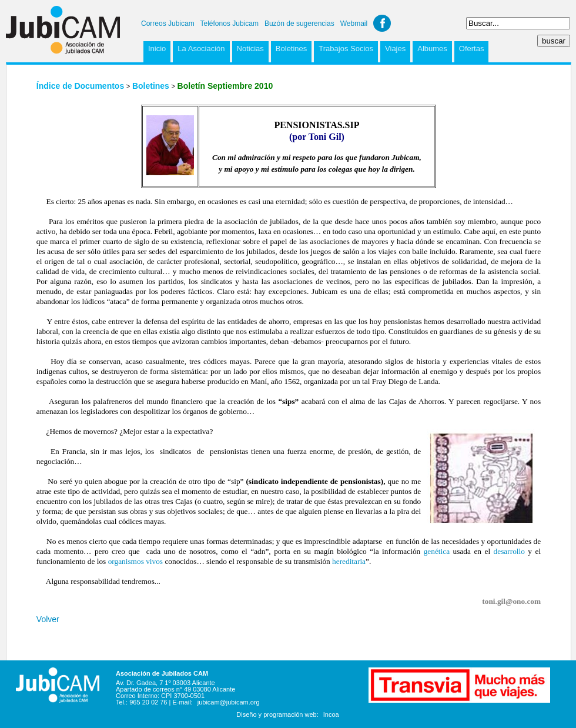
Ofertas (472, 49)
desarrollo (509, 551)
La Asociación (201, 49)
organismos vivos (135, 561)
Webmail (354, 24)
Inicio (157, 49)
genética (437, 551)
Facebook (382, 23)
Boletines (291, 49)
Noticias (250, 49)
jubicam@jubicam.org (229, 702)
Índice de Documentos (80, 86)
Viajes (395, 49)
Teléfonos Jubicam (230, 24)
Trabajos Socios (346, 49)
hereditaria (349, 561)
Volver (48, 619)
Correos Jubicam (168, 24)
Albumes (432, 49)
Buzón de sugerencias (299, 24)
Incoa (331, 714)
